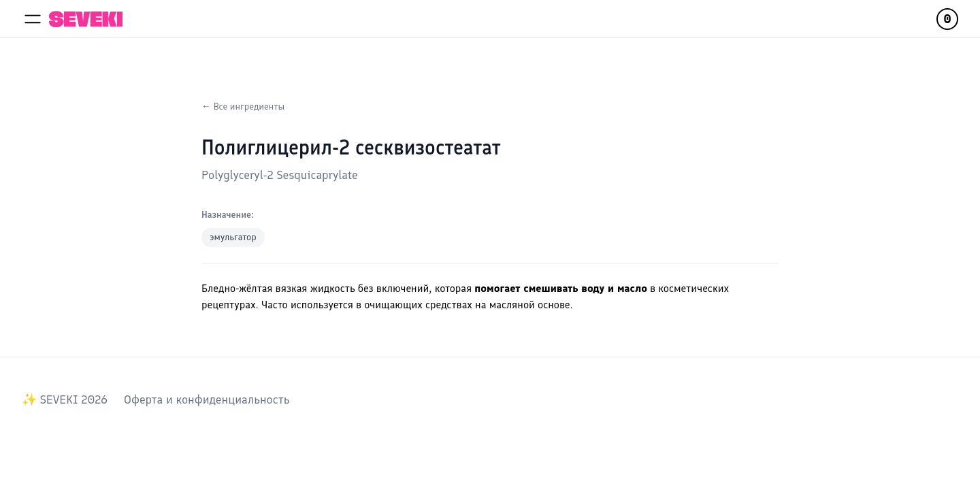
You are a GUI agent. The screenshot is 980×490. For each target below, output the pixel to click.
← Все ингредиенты (243, 107)
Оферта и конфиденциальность (207, 399)
